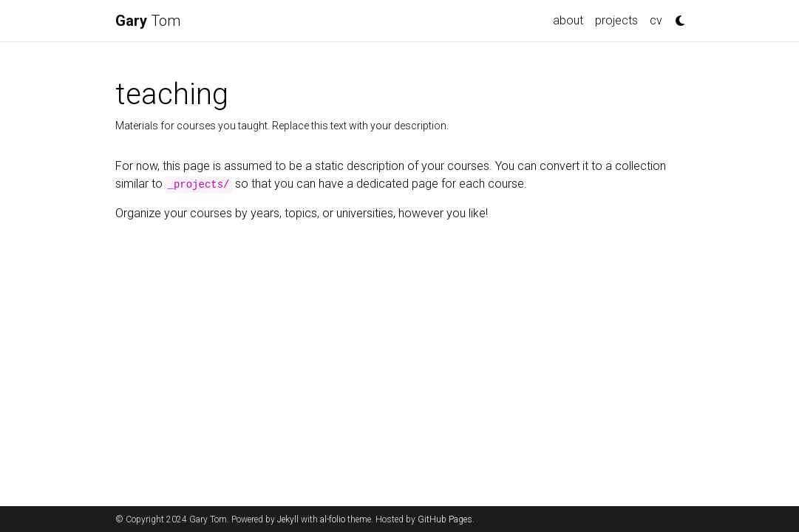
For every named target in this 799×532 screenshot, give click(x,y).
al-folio (333, 519)
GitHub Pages (445, 519)
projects (616, 20)
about (568, 20)
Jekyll (288, 519)
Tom (148, 21)
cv (656, 20)
